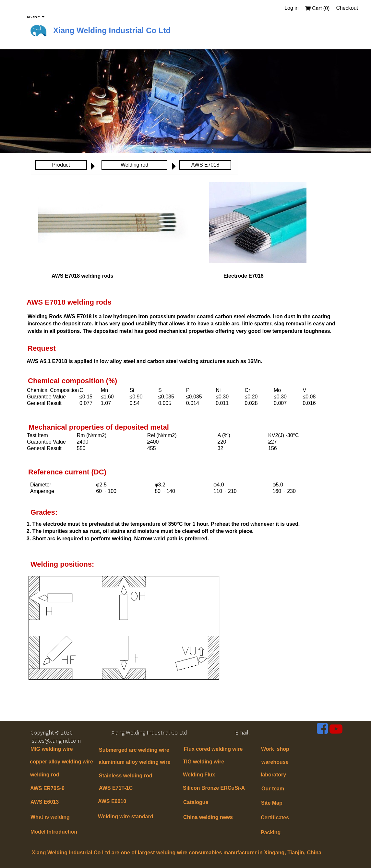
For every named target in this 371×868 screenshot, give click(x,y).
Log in (292, 8)
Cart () (317, 8)
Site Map (272, 803)
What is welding (50, 817)
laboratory (273, 775)
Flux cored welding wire (213, 749)
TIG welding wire (203, 762)
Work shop (275, 749)
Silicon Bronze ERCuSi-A (214, 788)
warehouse (275, 762)
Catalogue (196, 802)
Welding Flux (199, 775)
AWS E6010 (112, 801)
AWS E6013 (45, 802)
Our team (273, 789)
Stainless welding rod (126, 776)
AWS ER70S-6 (47, 788)
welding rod (45, 775)
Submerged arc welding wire (134, 750)
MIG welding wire (52, 749)
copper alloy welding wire (61, 762)
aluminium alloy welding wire (134, 762)
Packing (271, 832)
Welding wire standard (126, 817)
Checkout (347, 8)
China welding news (208, 817)
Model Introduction (54, 832)
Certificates (275, 818)
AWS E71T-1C (116, 788)
